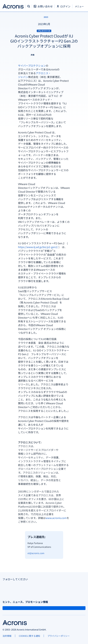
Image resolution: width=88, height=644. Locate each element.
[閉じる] (79, 6)
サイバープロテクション (32, 66)
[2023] (44, 17)
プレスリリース (44, 31)
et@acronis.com (36, 553)
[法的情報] (7, 636)
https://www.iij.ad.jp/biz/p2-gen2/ (38, 247)
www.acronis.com (56, 518)
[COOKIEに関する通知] (29, 636)
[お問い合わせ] (43, 8)
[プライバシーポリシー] (59, 636)
